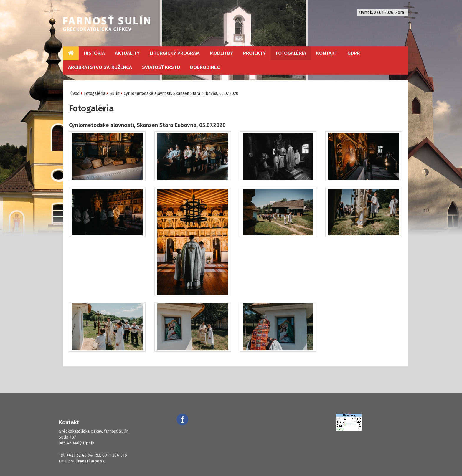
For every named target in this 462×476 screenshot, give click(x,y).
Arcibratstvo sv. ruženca (100, 67)
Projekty (254, 53)
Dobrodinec (205, 67)
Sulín (114, 94)
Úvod (75, 94)
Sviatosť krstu (161, 67)
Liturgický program (175, 53)
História (94, 53)
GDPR (354, 53)
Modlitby (221, 53)
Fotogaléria (291, 53)
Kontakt (327, 53)
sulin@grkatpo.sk (88, 461)
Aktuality (127, 53)
